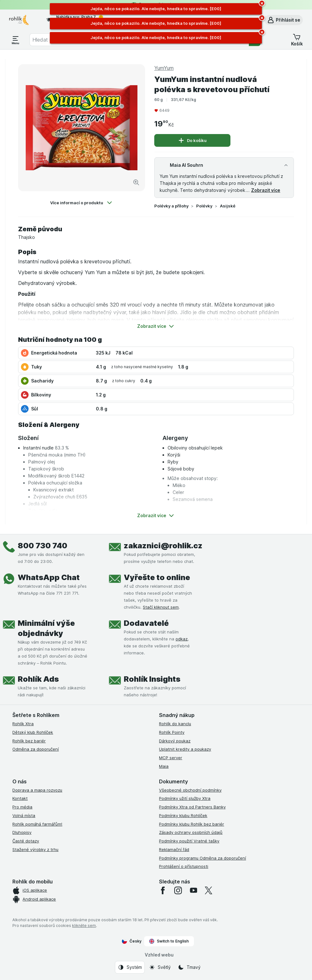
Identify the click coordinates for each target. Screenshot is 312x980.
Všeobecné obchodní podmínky (190, 790)
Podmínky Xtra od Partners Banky (192, 807)
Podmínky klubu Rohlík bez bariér (192, 824)
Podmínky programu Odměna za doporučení (202, 858)
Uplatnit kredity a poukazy (185, 749)
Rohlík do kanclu (175, 724)
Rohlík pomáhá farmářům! (37, 824)
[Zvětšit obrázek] (136, 182)
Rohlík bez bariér (29, 741)
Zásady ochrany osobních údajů (191, 832)
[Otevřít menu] (16, 40)
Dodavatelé (146, 623)
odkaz (182, 639)
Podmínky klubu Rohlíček (183, 815)
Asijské (228, 206)
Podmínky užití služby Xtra (185, 798)
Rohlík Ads (38, 679)
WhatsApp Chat (49, 577)
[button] (284, 20)
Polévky (204, 206)
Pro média (22, 807)
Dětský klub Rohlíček (33, 732)
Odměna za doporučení (36, 749)
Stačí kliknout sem (161, 607)
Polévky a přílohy (171, 206)
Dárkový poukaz (175, 741)
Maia (164, 766)
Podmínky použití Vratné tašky (189, 841)
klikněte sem (84, 926)
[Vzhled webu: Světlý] (160, 967)
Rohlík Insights (152, 679)
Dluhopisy (22, 832)
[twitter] (209, 890)
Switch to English (169, 941)
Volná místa (24, 815)
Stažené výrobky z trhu (35, 849)
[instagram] (178, 890)
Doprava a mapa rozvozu (37, 790)
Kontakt (20, 798)
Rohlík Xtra (23, 724)
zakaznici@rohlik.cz (163, 546)
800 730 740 (43, 546)
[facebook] (163, 890)
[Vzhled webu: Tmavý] (189, 967)
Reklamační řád (174, 849)
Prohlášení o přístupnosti (184, 866)
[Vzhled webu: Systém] (130, 967)
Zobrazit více (266, 190)
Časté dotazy (26, 841)
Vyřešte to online (157, 577)
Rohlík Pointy (172, 732)
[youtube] (193, 890)
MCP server (171, 758)
